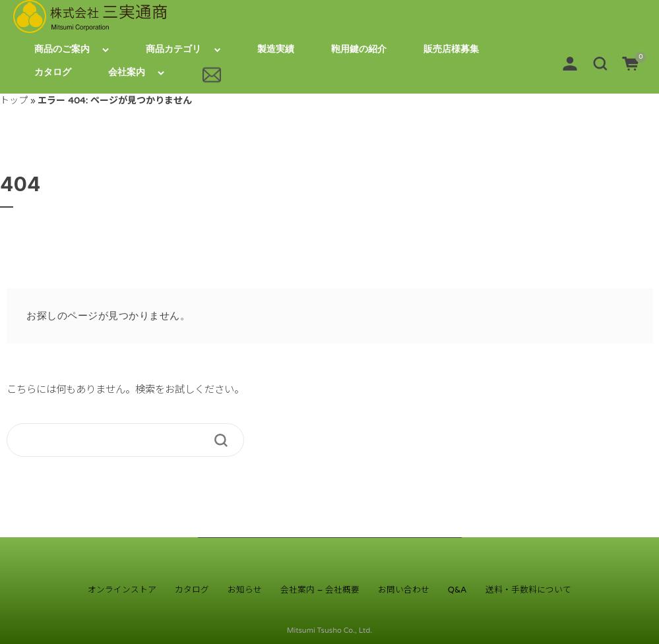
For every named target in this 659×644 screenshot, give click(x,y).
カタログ (53, 72)
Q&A (457, 590)
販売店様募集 (451, 49)
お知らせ (245, 590)
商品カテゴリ (173, 49)
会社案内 (127, 72)
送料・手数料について (528, 590)
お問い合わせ (404, 590)
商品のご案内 (62, 49)
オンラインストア (122, 590)
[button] (600, 63)
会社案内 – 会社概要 (320, 590)
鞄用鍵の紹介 (359, 49)
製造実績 (276, 49)
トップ (14, 101)
